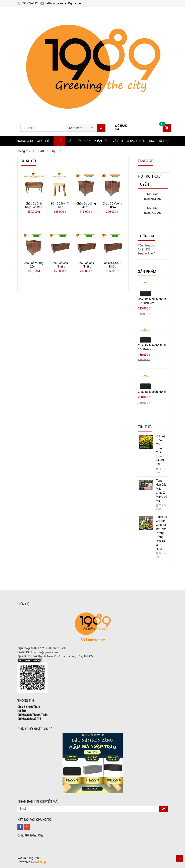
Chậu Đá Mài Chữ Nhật (152, 392)
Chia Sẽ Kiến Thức (29, 707)
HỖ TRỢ (163, 141)
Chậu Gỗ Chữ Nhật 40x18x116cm (60, 267)
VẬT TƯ (118, 141)
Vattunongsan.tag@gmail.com (62, 3)
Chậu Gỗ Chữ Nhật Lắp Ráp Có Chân (34, 207)
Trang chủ (25, 141)
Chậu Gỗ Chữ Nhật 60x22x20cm (86, 267)
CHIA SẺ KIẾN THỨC (140, 141)
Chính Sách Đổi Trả (29, 719)
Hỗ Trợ (22, 711)
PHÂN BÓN (101, 141)
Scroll (180, 858)
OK (164, 809)
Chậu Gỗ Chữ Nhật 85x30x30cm (112, 267)
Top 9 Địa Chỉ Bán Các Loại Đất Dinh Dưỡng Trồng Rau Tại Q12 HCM (162, 533)
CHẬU (59, 141)
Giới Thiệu (44, 141)
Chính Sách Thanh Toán (32, 715)
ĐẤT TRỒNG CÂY (79, 141)
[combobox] (82, 127)
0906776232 (28, 3)
